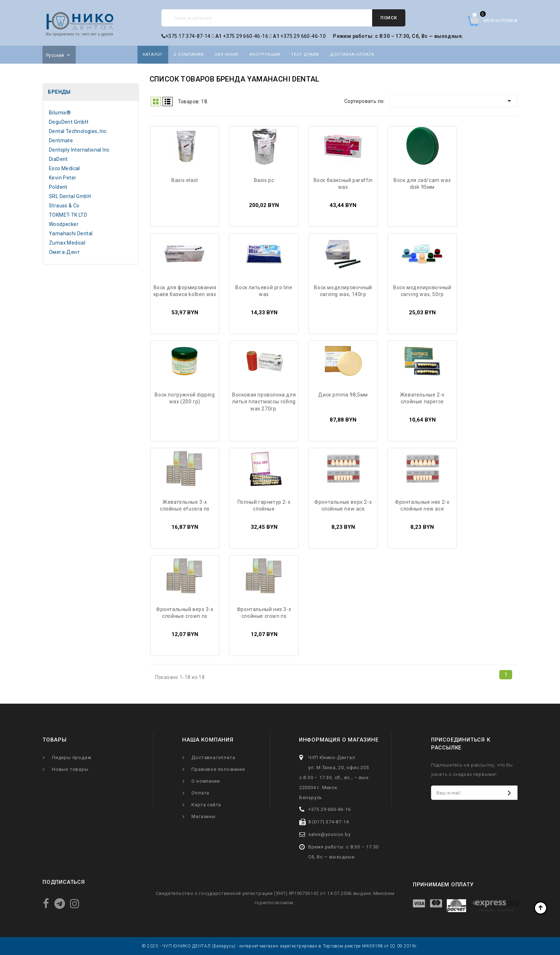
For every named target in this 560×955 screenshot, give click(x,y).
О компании (189, 55)
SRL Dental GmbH (70, 196)
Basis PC (264, 180)
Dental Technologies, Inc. (78, 131)
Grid (156, 102)
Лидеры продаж (71, 757)
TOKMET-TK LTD (68, 215)
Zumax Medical (67, 243)
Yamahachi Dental (71, 233)
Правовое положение (218, 769)
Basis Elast (185, 180)
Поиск (389, 18)
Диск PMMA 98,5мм (343, 395)
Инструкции (265, 55)
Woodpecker (64, 224)
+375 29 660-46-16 (246, 36)
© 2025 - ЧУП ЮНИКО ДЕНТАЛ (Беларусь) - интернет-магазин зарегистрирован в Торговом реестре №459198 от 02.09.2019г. (280, 946)
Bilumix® (60, 113)
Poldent (58, 187)
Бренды (59, 92)
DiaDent (58, 159)
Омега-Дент (64, 252)
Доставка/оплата (352, 55)
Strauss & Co (64, 206)
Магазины (203, 816)
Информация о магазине (339, 740)
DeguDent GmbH (69, 122)
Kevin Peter (62, 178)
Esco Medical (64, 168)
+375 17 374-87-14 (186, 36)
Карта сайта (206, 805)
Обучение (227, 55)
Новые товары (70, 769)
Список (167, 102)
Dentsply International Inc (79, 150)
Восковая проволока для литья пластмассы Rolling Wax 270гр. (264, 402)
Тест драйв (305, 55)
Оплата (200, 793)
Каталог (153, 55)
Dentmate (61, 141)
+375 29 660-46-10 (303, 36)
